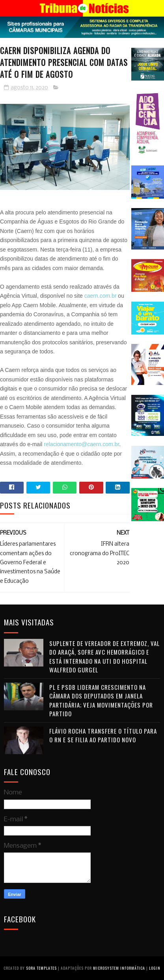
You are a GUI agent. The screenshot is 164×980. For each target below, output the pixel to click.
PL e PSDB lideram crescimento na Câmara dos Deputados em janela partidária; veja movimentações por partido (101, 700)
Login (155, 968)
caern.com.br (101, 296)
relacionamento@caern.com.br (81, 444)
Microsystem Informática (119, 968)
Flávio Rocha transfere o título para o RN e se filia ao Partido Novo (103, 735)
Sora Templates (41, 968)
